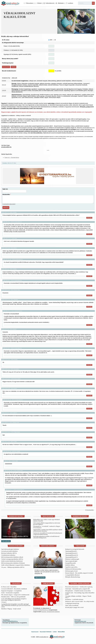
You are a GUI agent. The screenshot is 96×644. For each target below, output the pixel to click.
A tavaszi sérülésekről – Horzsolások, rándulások (14, 589)
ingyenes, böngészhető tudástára (50, 612)
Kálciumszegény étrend (71, 571)
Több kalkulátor (6, 541)
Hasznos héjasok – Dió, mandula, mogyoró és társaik (79, 573)
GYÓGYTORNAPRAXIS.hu (41, 610)
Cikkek (39, 3)
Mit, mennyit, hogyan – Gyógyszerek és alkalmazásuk (15, 595)
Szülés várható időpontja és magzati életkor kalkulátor (16, 565)
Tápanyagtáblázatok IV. (72, 557)
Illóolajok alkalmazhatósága (73, 577)
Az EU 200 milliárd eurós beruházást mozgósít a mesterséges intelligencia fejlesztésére (14, 599)
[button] (76, 21)
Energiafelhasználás (70, 563)
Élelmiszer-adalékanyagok (72, 559)
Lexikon (70, 3)
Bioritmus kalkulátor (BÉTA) (9, 553)
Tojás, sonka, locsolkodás (72, 606)
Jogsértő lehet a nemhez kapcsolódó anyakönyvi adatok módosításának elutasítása (48, 530)
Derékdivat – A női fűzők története (74, 600)
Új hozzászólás (89, 510)
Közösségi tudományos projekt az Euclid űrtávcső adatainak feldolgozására (46, 537)
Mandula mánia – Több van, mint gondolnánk (13, 597)
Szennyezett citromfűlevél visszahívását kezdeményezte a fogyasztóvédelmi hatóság (48, 534)
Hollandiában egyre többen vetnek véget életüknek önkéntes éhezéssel (47, 520)
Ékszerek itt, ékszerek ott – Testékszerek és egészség (79, 587)
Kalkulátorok (50, 3)
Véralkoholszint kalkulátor (8, 555)
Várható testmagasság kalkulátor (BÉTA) (15, 536)
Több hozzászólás (40, 578)
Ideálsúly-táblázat (70, 565)
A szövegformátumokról (9, 204)
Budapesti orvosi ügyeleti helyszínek (75, 549)
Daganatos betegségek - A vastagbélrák (11, 591)
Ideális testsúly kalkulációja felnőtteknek (12, 561)
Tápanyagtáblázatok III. (72, 555)
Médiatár (61, 3)
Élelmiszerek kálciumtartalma (73, 569)
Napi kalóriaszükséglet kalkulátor (10, 549)
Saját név (5, 189)
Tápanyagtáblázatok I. (71, 551)
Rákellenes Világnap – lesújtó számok (11, 609)
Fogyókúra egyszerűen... (72, 567)
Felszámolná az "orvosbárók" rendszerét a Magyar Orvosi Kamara (47, 527)
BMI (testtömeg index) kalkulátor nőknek (12, 557)
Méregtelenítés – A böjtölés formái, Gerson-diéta (78, 591)
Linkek (55, 632)
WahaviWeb (61, 632)
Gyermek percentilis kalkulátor (9, 551)
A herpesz (4, 602)
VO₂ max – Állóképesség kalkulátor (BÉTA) (13, 567)
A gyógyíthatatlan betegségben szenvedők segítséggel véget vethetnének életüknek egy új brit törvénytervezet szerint (16, 606)
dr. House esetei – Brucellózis (9, 587)
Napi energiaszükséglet (71, 561)
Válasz (89, 218)
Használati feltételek (46, 632)
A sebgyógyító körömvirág (72, 604)
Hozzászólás (6, 195)
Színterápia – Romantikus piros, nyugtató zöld (77, 589)
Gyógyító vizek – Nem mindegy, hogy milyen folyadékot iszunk (80, 594)
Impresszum (35, 632)
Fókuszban (29, 3)
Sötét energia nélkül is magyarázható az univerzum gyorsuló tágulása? (47, 524)
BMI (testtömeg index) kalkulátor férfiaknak (13, 563)
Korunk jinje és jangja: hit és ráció (74, 607)
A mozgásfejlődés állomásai (72, 575)
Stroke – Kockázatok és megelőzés (10, 593)
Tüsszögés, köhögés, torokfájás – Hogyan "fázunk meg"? (78, 597)
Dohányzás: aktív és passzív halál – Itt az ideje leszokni (80, 602)
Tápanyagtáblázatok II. (71, 553)
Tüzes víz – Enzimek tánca (12, 158)
